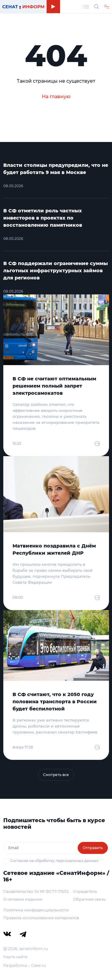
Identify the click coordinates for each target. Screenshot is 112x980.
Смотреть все (56, 775)
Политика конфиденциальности (36, 910)
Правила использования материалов (41, 918)
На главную (56, 97)
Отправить (93, 848)
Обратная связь (89, 899)
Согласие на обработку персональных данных (54, 861)
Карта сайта (15, 957)
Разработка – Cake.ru (25, 965)
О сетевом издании (23, 899)
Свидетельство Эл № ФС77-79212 (36, 891)
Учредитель (85, 891)
